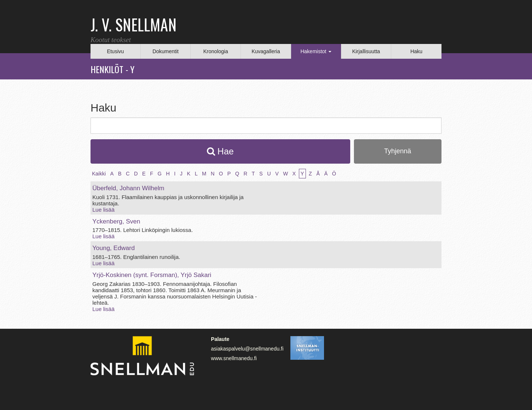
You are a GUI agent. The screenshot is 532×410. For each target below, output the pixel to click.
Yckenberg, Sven (116, 221)
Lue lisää (103, 210)
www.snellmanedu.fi (234, 358)
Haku (417, 51)
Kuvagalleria (266, 51)
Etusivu (115, 51)
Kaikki (99, 174)
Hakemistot (316, 51)
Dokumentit (166, 51)
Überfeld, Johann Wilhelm (128, 188)
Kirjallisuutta (366, 51)
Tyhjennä (398, 151)
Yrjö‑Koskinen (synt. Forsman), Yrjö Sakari (152, 275)
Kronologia (216, 51)
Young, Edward (114, 248)
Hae (220, 151)
